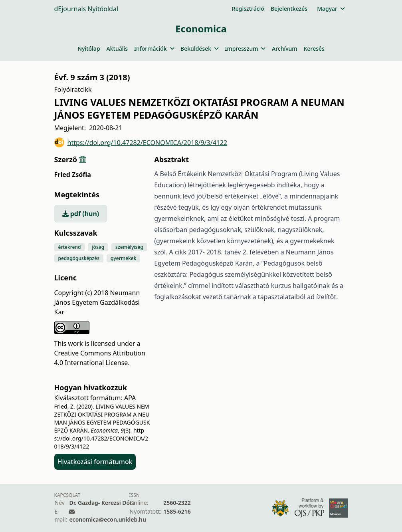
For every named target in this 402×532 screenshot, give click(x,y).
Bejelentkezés (289, 9)
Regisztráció (248, 9)
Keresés (314, 49)
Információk (154, 49)
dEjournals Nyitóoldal (86, 9)
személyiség (129, 247)
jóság (98, 247)
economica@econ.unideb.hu (108, 519)
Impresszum (245, 49)
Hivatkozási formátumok (95, 462)
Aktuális (117, 49)
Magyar (331, 9)
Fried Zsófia (73, 175)
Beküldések (199, 49)
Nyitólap (89, 49)
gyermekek (123, 258)
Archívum (285, 49)
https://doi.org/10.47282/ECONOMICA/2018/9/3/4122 (141, 142)
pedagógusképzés (79, 258)
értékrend (70, 247)
